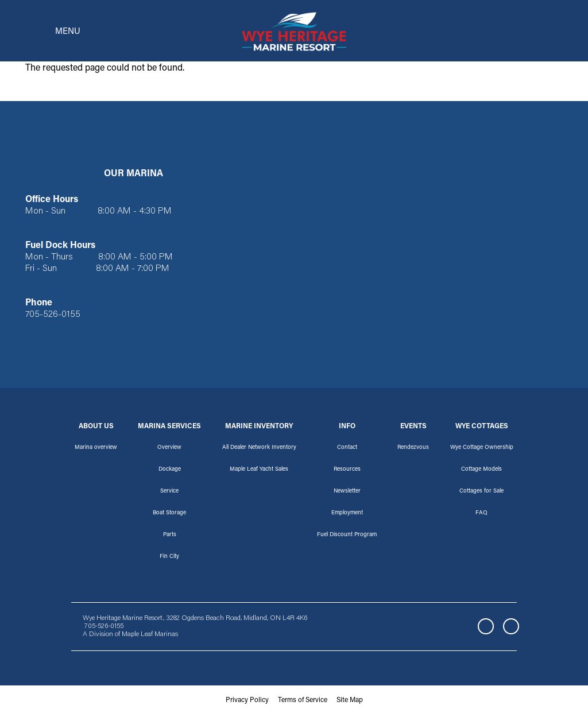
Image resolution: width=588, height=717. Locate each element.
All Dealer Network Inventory (259, 449)
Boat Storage (169, 514)
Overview (169, 449)
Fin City (169, 558)
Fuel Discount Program (347, 536)
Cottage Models (481, 471)
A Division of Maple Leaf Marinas (130, 636)
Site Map (350, 702)
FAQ (481, 514)
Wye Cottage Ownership (482, 449)
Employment (347, 514)
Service (169, 493)
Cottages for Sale (481, 493)
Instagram (511, 628)
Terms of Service (303, 702)
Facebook (486, 628)
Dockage (170, 471)
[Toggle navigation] (49, 32)
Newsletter (347, 493)
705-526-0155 (53, 317)
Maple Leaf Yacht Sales (259, 471)
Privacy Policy (247, 702)
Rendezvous (413, 449)
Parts (170, 536)
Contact (347, 449)
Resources (347, 471)
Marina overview (96, 449)
